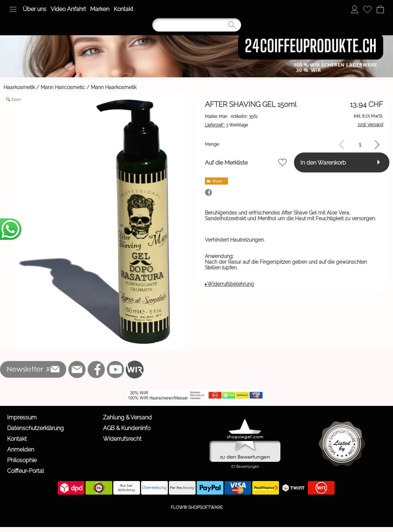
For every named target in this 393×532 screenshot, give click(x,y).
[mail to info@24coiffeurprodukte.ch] (77, 370)
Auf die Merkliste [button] (226, 163)
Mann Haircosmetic (63, 87)
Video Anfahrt (68, 9)
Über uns (35, 9)
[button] (13, 9)
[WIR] (135, 370)
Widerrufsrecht (122, 439)
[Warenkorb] (380, 9)
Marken (100, 9)
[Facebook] (96, 370)
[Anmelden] (355, 9)
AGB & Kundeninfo (127, 428)
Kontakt (123, 9)
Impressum (22, 417)
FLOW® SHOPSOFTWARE (197, 507)
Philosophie (22, 460)
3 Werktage (226, 125)
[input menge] (360, 144)
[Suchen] (197, 25)
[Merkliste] (367, 9)
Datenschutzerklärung (35, 428)
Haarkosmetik (19, 87)
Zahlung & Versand (127, 417)
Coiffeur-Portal (25, 471)
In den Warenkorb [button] (323, 163)
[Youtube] (115, 370)
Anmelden (21, 450)
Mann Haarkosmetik (114, 87)
